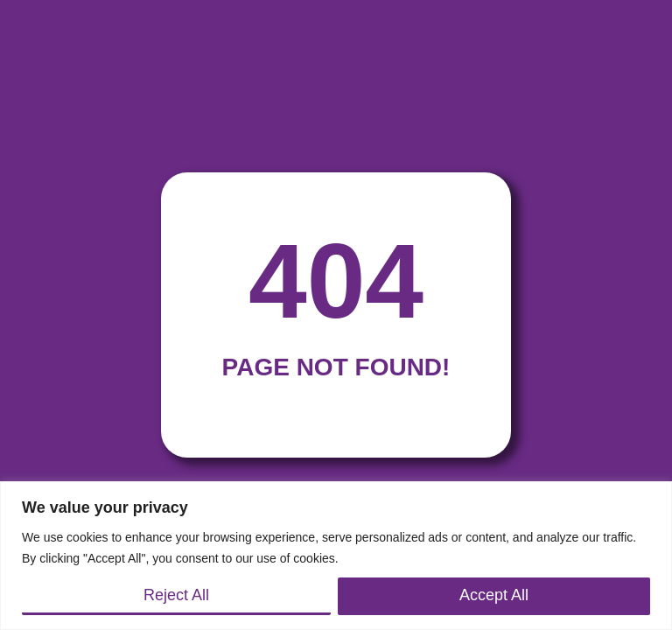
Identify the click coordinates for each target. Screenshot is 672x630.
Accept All (494, 595)
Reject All (176, 595)
